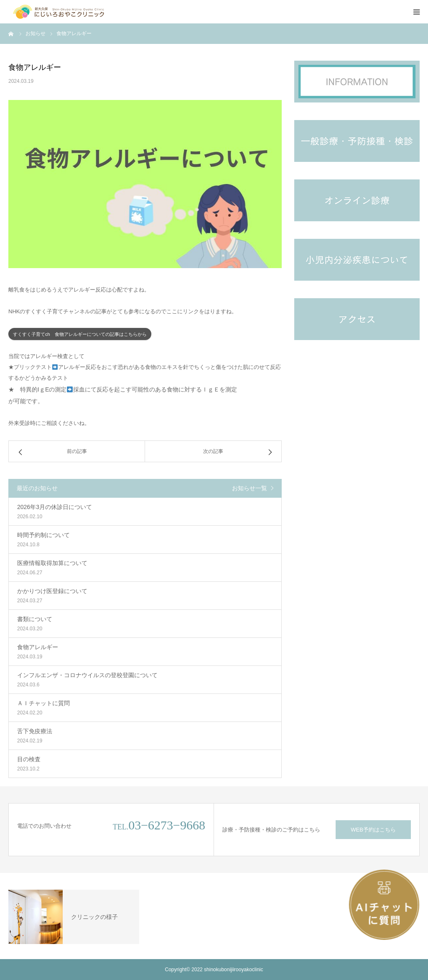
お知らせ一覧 (250, 488)
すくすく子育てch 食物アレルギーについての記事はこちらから (80, 334)
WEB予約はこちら (373, 830)
